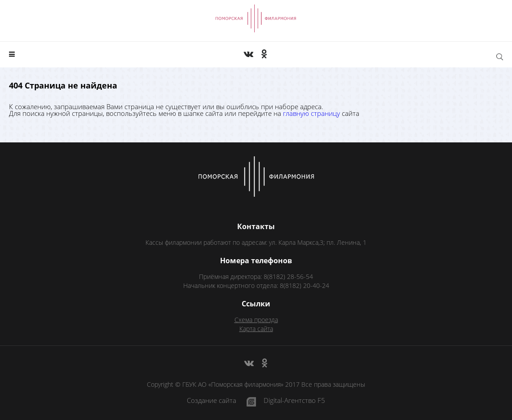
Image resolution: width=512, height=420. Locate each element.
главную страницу (311, 113)
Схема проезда (256, 320)
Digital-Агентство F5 (294, 401)
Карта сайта (256, 329)
